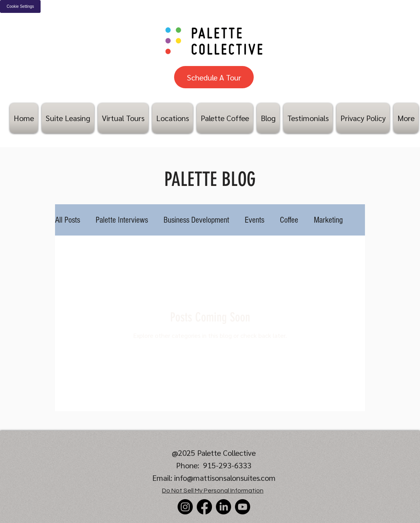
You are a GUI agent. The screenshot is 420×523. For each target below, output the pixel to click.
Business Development (196, 220)
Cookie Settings (20, 6)
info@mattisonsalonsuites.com (225, 478)
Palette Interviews (122, 220)
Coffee (289, 220)
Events (254, 220)
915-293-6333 (227, 465)
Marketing (328, 220)
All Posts (68, 220)
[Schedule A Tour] (214, 77)
